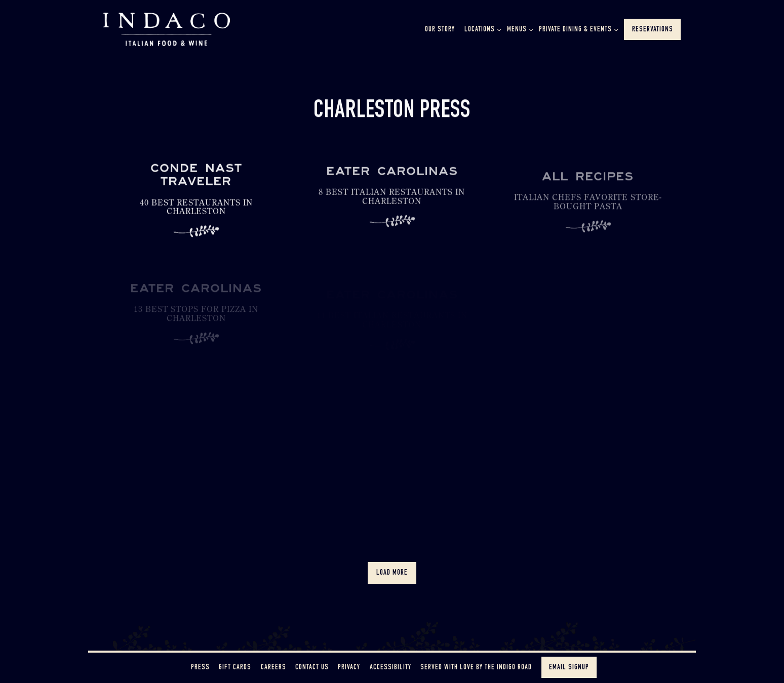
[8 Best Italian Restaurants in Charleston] (392, 204)
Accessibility (390, 668)
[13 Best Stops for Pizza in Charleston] (196, 322)
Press (200, 668)
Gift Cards (235, 668)
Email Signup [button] (569, 668)
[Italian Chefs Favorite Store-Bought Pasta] (588, 212)
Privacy (349, 668)
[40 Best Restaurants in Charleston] (196, 206)
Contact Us (312, 668)
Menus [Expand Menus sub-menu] (518, 29)
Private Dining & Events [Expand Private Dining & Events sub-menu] (577, 29)
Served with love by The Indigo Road (476, 668)
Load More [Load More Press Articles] (396, 572)
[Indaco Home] (167, 28)
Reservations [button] (653, 30)
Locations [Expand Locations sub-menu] (481, 29)
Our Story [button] (440, 30)
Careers (273, 668)
